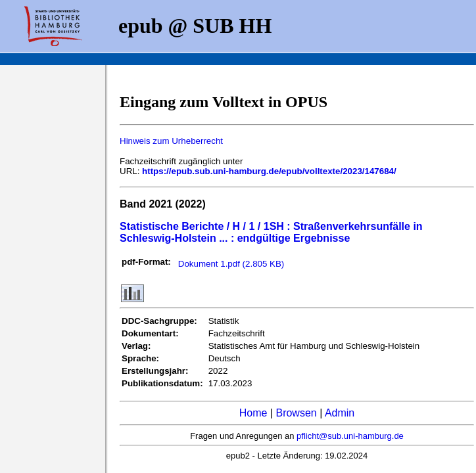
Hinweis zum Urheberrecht (171, 141)
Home (253, 413)
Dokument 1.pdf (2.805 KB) (231, 264)
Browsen (296, 413)
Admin (340, 413)
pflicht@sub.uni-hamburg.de (350, 436)
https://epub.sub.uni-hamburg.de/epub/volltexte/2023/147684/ (269, 171)
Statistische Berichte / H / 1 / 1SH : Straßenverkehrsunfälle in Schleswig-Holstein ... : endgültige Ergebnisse (271, 232)
